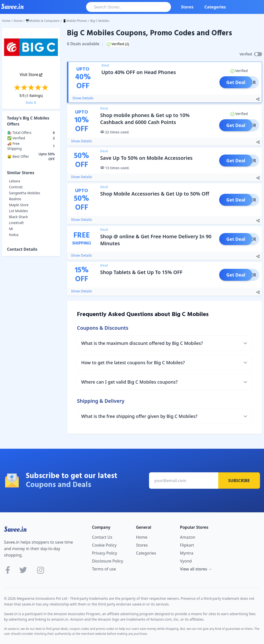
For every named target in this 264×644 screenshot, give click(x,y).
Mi (11, 229)
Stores (187, 7)
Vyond (186, 561)
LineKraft (16, 223)
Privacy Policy (105, 553)
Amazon (187, 537)
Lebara (15, 181)
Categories (215, 7)
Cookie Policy (104, 545)
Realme (15, 199)
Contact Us (102, 537)
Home (6, 21)
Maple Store (19, 205)
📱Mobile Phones (75, 21)
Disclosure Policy (108, 561)
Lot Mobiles (18, 211)
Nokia (14, 235)
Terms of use (104, 569)
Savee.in (15, 529)
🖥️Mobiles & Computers (43, 21)
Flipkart (187, 545)
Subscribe (239, 481)
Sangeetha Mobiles (25, 193)
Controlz (16, 187)
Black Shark (18, 217)
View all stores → (196, 569)
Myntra (187, 553)
